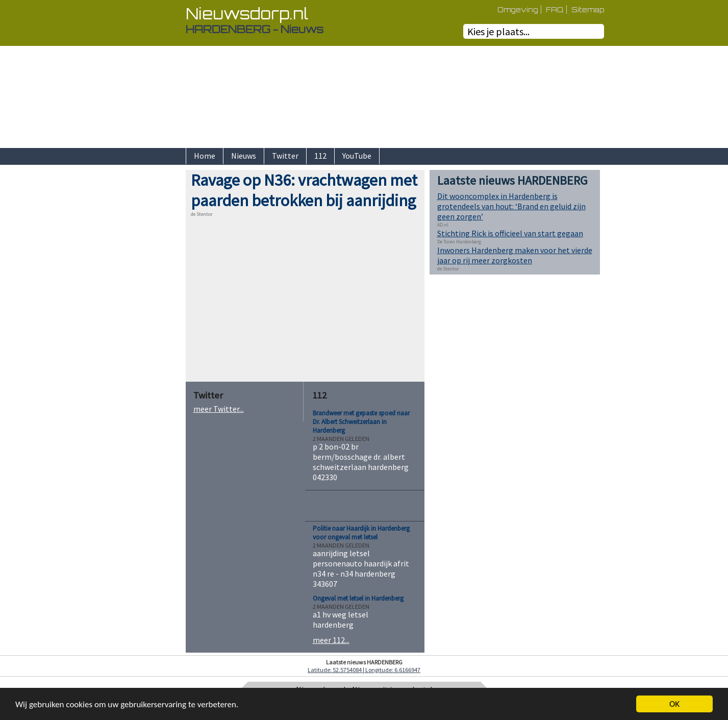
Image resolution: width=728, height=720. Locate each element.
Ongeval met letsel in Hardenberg (358, 598)
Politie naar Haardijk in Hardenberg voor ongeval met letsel (361, 533)
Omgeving (518, 9)
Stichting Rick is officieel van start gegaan (510, 233)
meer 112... (331, 640)
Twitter (285, 156)
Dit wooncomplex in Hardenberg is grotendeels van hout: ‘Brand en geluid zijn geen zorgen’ (511, 206)
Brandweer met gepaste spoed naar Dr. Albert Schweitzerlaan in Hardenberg (361, 422)
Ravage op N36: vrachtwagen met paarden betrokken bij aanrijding (304, 190)
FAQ (555, 9)
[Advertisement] (150, 323)
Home (205, 156)
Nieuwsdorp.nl (247, 14)
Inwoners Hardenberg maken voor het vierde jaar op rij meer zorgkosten (515, 255)
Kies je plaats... (498, 31)
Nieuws (244, 156)
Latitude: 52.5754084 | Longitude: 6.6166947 (364, 670)
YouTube (357, 156)
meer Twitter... (219, 409)
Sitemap (588, 9)
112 (320, 156)
